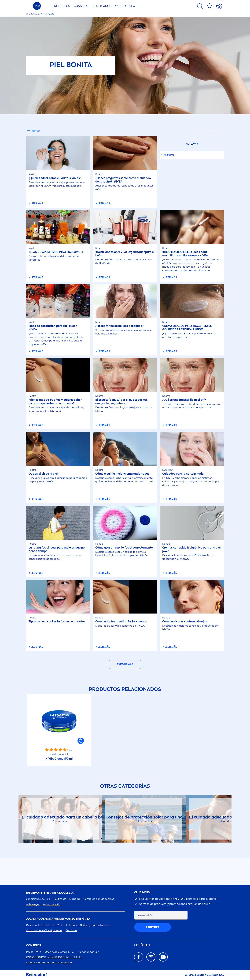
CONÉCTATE (142, 945)
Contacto (71, 930)
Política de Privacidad (67, 899)
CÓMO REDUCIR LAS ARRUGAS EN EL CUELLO (54, 957)
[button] (81, 741)
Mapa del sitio (52, 904)
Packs (34, 952)
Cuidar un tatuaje (88, 952)
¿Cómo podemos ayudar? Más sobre (58, 919)
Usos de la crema (59, 952)
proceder (153, 927)
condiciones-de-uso (38, 899)
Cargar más (125, 664)
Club (142, 892)
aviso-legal (33, 904)
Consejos (81, 6)
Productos (61, 6)
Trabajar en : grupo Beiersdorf (88, 925)
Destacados (102, 6)
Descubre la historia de (44, 925)
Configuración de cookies (99, 899)
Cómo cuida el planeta (44, 930)
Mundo (125, 6)
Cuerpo (169, 155)
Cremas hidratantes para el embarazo (49, 963)
